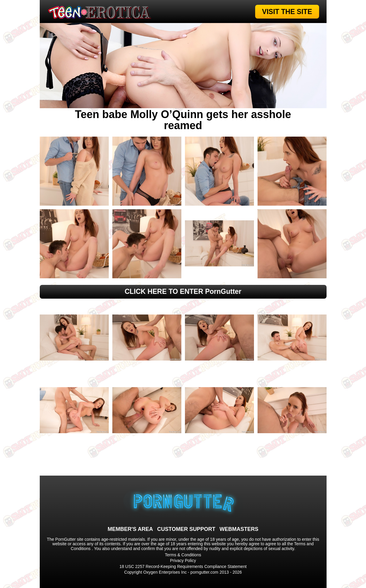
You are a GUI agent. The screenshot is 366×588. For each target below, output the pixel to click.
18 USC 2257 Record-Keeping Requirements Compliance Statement (183, 566)
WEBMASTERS (239, 529)
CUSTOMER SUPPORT (186, 529)
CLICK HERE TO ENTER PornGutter (183, 291)
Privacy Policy (183, 560)
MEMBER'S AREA (130, 529)
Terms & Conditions (183, 555)
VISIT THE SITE (287, 12)
